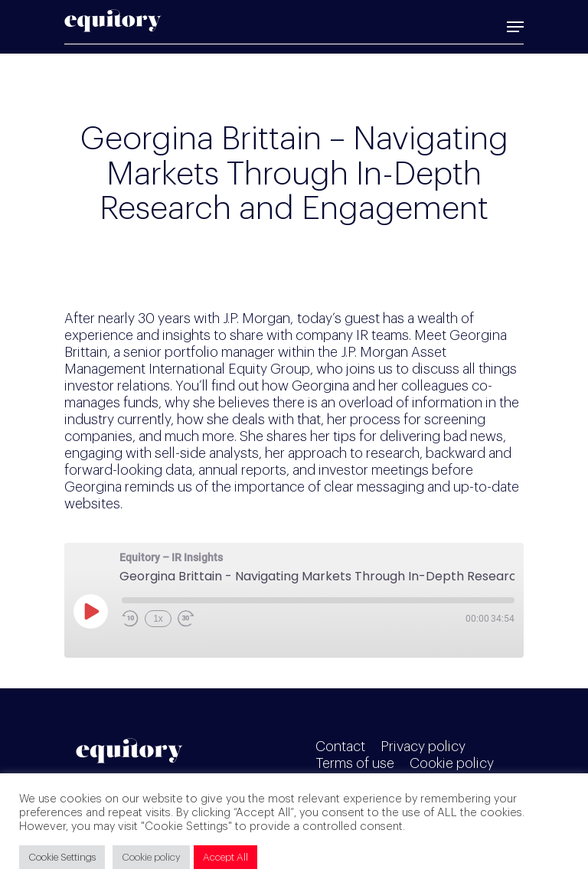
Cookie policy (452, 763)
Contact (340, 747)
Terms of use (355, 763)
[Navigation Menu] (515, 27)
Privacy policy (423, 747)
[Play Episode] (90, 611)
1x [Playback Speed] (158, 619)
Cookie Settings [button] (62, 857)
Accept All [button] (225, 857)
